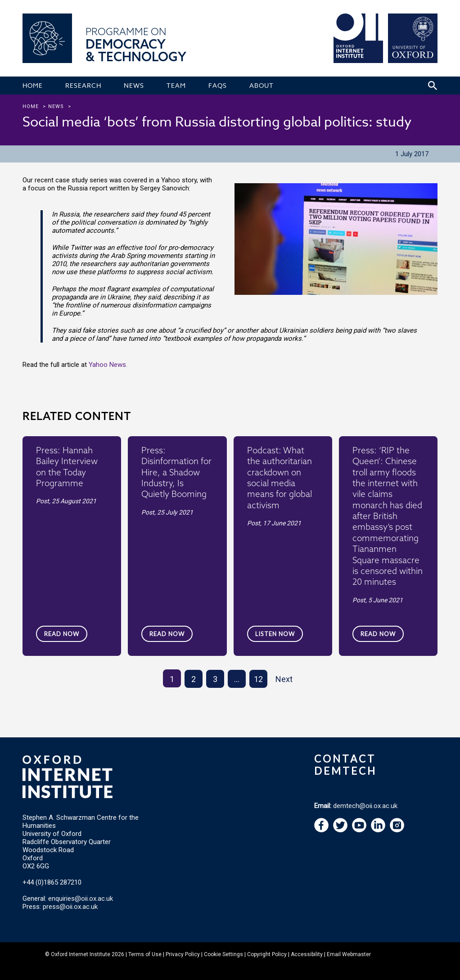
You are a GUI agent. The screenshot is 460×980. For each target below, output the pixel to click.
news (56, 106)
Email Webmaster (349, 954)
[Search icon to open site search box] (433, 86)
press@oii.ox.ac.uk (70, 907)
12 (258, 679)
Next (284, 679)
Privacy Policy (183, 954)
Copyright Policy (267, 954)
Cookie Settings (223, 954)
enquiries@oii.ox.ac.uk (81, 899)
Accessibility (307, 954)
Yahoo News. (108, 365)
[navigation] (359, 830)
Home (31, 106)
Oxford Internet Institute (81, 954)
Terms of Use (145, 954)
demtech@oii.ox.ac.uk (365, 806)
